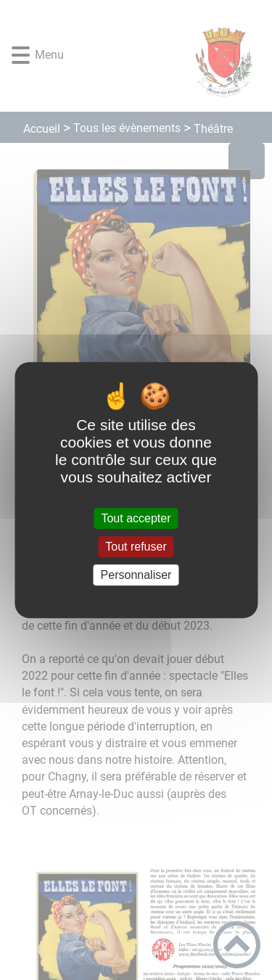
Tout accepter (136, 518)
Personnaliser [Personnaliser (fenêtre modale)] (136, 575)
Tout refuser (136, 547)
